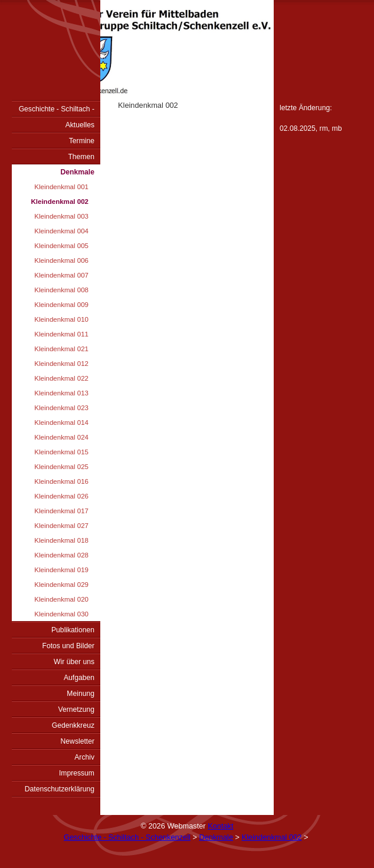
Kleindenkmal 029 (61, 585)
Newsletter (78, 741)
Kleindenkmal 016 (61, 481)
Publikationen (73, 630)
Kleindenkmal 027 (61, 526)
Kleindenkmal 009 (61, 305)
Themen (81, 157)
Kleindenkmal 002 (60, 202)
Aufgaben (79, 678)
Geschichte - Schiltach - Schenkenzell (57, 111)
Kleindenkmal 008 (61, 290)
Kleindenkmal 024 (61, 437)
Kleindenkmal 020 (61, 599)
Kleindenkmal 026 (61, 496)
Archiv (84, 757)
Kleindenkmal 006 (61, 260)
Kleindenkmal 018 (61, 540)
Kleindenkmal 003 (61, 216)
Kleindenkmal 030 (61, 614)
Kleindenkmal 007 (61, 275)
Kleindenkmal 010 (61, 319)
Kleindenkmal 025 (61, 467)
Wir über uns (74, 662)
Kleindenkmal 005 (61, 246)
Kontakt (220, 826)
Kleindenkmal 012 (61, 364)
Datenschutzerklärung (60, 789)
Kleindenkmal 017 (61, 511)
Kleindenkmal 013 (61, 393)
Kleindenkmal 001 (61, 187)
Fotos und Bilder (68, 646)
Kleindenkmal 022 (61, 378)
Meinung (81, 694)
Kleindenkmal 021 (61, 349)
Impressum (77, 773)
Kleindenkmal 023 (61, 408)
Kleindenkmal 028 (61, 555)
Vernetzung (76, 709)
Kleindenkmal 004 (61, 231)
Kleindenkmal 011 (61, 334)
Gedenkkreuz (73, 725)
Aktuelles (80, 125)
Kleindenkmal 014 (61, 423)
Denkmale (78, 172)
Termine (82, 141)
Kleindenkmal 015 (61, 452)
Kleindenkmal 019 (61, 570)
